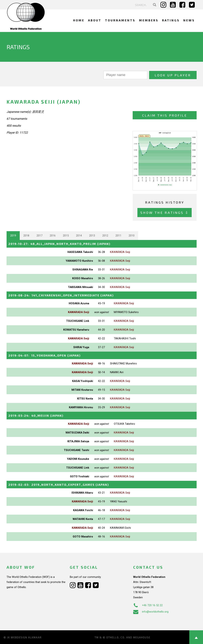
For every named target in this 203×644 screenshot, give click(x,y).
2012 (105, 236)
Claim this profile (165, 115)
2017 (39, 236)
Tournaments (120, 20)
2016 (53, 236)
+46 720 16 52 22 (148, 605)
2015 (66, 236)
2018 (26, 236)
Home (79, 20)
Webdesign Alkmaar (26, 637)
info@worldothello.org (151, 612)
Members (149, 20)
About (95, 20)
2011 (118, 236)
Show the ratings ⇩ (165, 212)
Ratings (171, 20)
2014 (79, 236)
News (189, 20)
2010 (132, 236)
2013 (92, 236)
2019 (13, 236)
